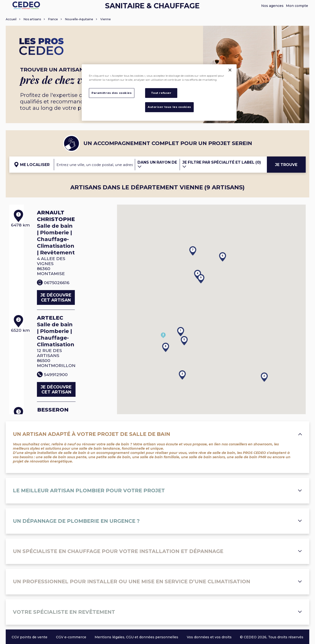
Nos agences (272, 6)
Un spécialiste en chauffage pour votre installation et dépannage (157, 551)
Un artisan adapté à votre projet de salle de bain (157, 434)
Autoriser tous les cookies (169, 107)
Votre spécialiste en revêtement (157, 612)
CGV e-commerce (71, 637)
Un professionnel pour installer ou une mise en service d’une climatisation (157, 581)
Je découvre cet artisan (76, 287)
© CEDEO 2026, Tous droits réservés (272, 637)
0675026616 (62, 272)
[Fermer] (230, 70)
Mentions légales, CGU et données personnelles (136, 637)
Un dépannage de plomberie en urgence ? (157, 521)
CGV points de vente (30, 637)
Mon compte (297, 6)
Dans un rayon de (157, 164)
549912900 (62, 354)
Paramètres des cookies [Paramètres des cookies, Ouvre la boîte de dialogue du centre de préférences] (112, 93)
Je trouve (286, 165)
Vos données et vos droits (209, 637)
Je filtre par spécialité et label (222, 164)
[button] (177, 324)
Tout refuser (161, 93)
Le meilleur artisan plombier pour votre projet (157, 491)
